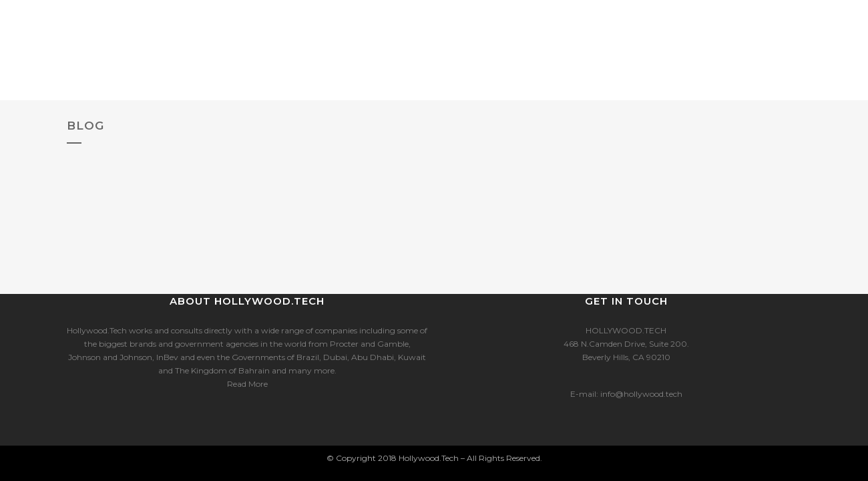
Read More (247, 384)
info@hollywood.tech (641, 394)
